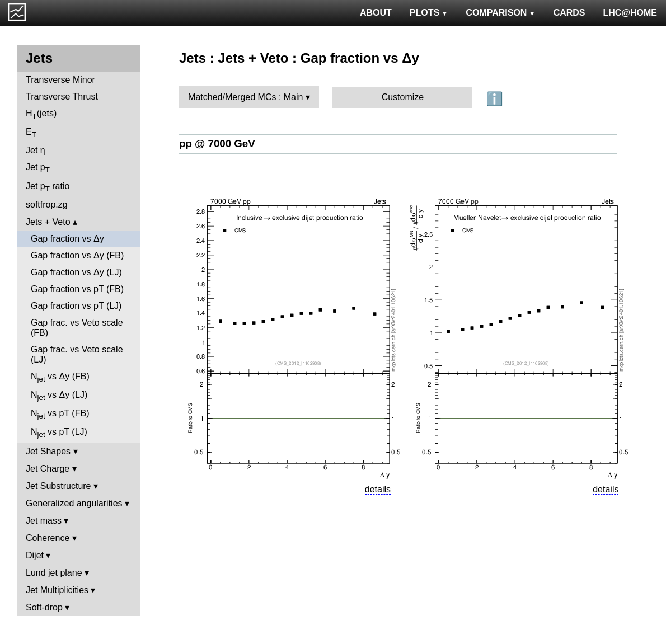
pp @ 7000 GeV (217, 144)
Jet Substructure (58, 486)
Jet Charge (48, 469)
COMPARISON (500, 13)
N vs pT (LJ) (59, 433)
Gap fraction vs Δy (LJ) (76, 272)
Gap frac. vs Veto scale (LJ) (77, 354)
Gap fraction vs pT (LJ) (76, 306)
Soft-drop (44, 607)
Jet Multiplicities (57, 590)
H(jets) (41, 114)
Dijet (35, 555)
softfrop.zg (47, 205)
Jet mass (44, 521)
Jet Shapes (48, 451)
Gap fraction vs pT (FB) (77, 289)
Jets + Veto (48, 222)
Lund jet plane (54, 573)
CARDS (569, 13)
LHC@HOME (630, 13)
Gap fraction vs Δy (67, 239)
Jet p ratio (48, 187)
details (378, 489)
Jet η (36, 150)
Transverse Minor (60, 80)
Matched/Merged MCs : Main (245, 97)
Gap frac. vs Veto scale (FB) (77, 328)
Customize (403, 97)
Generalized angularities (74, 503)
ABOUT (376, 13)
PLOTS (429, 13)
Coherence (48, 538)
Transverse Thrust (62, 97)
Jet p (38, 168)
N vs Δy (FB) (60, 377)
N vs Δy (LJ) (59, 396)
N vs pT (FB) (60, 414)
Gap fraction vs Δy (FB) (77, 255)
